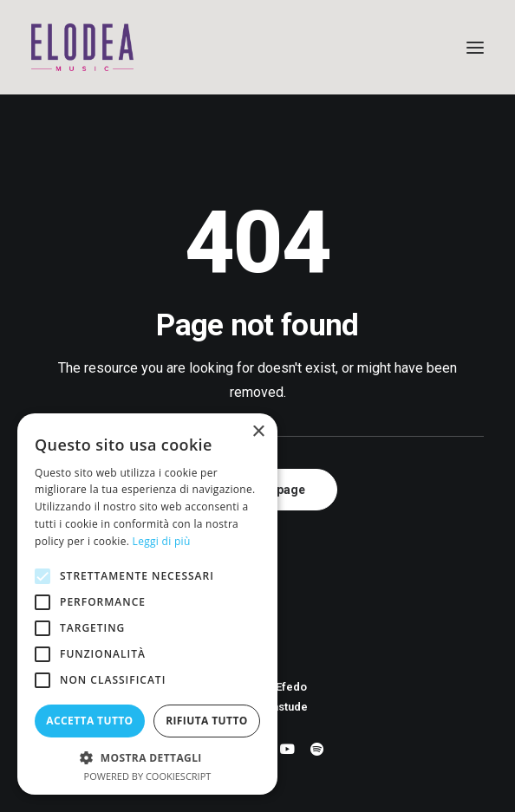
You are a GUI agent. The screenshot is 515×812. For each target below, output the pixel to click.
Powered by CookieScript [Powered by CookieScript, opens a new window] (148, 776)
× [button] (258, 432)
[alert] (147, 604)
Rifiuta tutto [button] (207, 721)
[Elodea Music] (257, 47)
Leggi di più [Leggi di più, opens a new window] (162, 541)
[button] (475, 47)
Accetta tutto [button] (89, 721)
